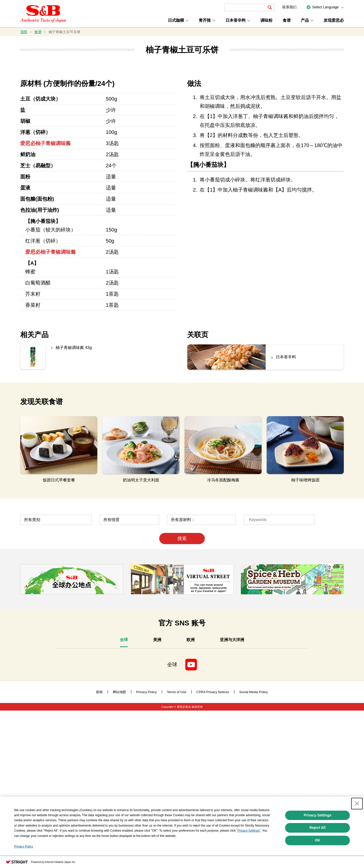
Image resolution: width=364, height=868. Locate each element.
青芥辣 (205, 20)
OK (318, 840)
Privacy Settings (318, 815)
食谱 (287, 20)
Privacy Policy (24, 847)
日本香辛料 (236, 20)
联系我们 (289, 7)
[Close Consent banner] (357, 804)
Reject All (317, 828)
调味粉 (266, 20)
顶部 (24, 32)
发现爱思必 (334, 20)
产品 (305, 20)
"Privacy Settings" (249, 831)
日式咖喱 (176, 20)
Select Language (325, 7)
